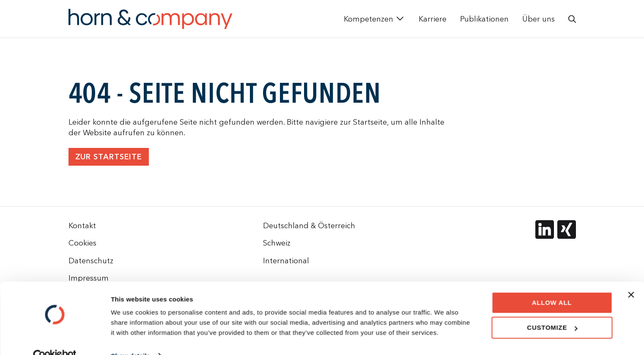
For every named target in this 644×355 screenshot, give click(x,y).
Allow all (552, 285)
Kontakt (82, 225)
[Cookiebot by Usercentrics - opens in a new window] (55, 339)
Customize (552, 310)
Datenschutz (91, 261)
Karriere (433, 19)
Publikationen (484, 19)
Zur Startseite (109, 157)
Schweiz (277, 243)
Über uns (538, 19)
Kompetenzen (369, 19)
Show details (130, 338)
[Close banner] (631, 277)
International (286, 261)
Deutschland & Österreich (309, 225)
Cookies (82, 243)
